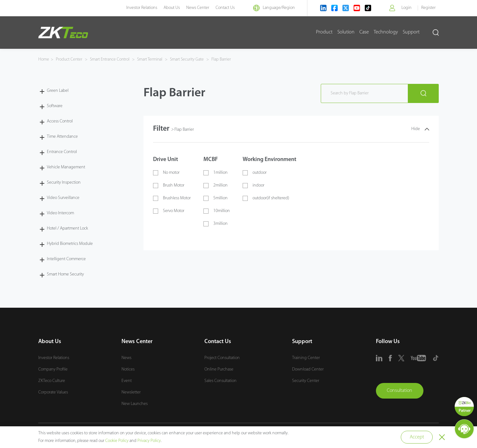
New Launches (135, 404)
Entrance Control (62, 152)
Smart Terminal (152, 59)
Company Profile (53, 369)
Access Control (60, 121)
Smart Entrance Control (111, 59)
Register (428, 8)
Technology (386, 32)
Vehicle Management (66, 167)
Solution (346, 32)
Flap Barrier (224, 59)
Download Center (308, 369)
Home (44, 59)
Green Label (58, 90)
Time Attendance (62, 136)
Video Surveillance (63, 198)
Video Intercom (60, 213)
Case (364, 32)
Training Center (306, 358)
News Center (196, 8)
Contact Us (224, 8)
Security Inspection (64, 182)
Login (406, 8)
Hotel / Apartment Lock (67, 228)
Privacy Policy (149, 441)
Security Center (306, 381)
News (126, 358)
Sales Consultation (220, 381)
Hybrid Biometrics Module (70, 243)
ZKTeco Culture (52, 381)
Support (411, 32)
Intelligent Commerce (66, 259)
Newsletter (131, 392)
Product (324, 32)
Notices (128, 369)
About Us (170, 8)
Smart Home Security (65, 274)
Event (127, 381)
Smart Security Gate (190, 59)
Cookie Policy (117, 441)
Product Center (70, 59)
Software (55, 106)
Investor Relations (140, 8)
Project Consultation (222, 358)
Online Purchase (219, 369)
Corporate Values (53, 392)
